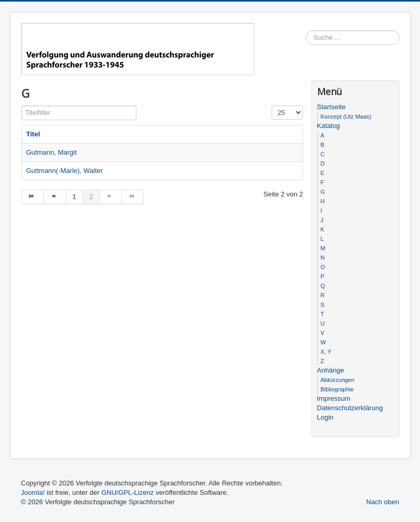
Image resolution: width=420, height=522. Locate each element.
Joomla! (33, 492)
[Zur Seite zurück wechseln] (55, 197)
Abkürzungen (338, 380)
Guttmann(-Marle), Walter (65, 171)
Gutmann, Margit (51, 152)
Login (325, 417)
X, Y (326, 352)
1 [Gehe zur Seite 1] (74, 197)
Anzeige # (272, 106)
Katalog (329, 126)
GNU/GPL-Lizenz (127, 492)
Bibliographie (337, 389)
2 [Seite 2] (91, 197)
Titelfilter (22, 106)
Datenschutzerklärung (350, 408)
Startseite (331, 107)
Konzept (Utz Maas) (346, 117)
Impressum (334, 398)
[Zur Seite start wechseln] (33, 197)
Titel (33, 134)
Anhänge (331, 370)
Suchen (400, 38)
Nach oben (383, 502)
